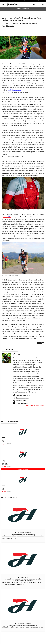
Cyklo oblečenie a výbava (29, 23)
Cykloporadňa (10, 26)
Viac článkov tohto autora (35, 406)
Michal (16, 23)
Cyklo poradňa (24, 577)
